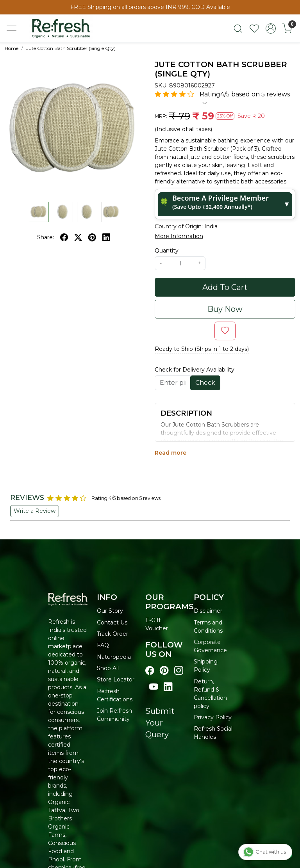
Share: (46, 237)
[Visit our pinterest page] (164, 671)
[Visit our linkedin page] (168, 687)
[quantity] (180, 263)
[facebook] (64, 237)
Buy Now (225, 309)
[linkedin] (106, 237)
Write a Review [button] (35, 511)
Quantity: (167, 251)
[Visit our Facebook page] (150, 671)
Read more (171, 453)
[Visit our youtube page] (154, 687)
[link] (238, 28)
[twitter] (78, 237)
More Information (179, 236)
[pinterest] (92, 237)
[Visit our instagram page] (179, 671)
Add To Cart (225, 287)
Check (205, 383)
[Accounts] (271, 28)
